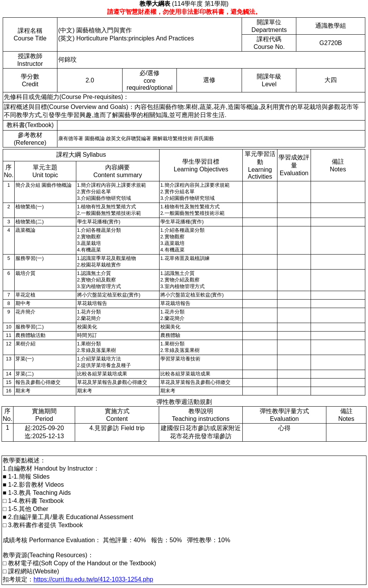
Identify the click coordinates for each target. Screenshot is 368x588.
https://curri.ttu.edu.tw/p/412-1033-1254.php (93, 579)
